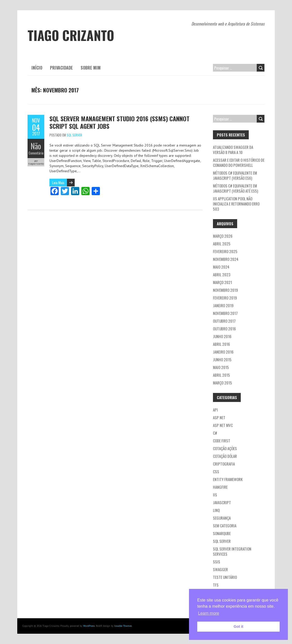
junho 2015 (222, 359)
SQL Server (74, 135)
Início (37, 68)
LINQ (216, 510)
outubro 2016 (224, 329)
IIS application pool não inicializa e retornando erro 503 (236, 204)
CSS (216, 471)
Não (36, 146)
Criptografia (224, 464)
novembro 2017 (225, 313)
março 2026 (223, 236)
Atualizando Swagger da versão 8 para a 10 (233, 150)
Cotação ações (225, 448)
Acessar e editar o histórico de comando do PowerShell (239, 162)
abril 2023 (222, 274)
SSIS (217, 562)
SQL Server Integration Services (232, 551)
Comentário (36, 153)
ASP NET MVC (223, 425)
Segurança (222, 518)
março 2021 (222, 282)
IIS (215, 495)
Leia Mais (58, 182)
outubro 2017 (224, 321)
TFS (216, 585)
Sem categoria (225, 526)
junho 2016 (222, 336)
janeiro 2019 (223, 305)
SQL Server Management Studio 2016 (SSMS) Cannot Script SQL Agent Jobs (119, 122)
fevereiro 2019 (225, 298)
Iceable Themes (123, 626)
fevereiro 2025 (225, 251)
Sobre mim (91, 68)
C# (215, 433)
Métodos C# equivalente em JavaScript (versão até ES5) (235, 188)
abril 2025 (222, 244)
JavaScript (222, 502)
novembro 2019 (225, 290)
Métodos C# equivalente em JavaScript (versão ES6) (235, 175)
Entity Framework (228, 479)
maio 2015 (221, 367)
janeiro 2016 (223, 352)
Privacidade (61, 68)
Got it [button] (238, 626)
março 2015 (222, 383)
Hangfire (220, 487)
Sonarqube (222, 533)
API (215, 410)
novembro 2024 (226, 259)
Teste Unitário (225, 577)
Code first (222, 441)
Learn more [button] (209, 613)
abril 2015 (221, 375)
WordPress (89, 626)
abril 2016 (221, 344)
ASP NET (219, 417)
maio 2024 (221, 267)
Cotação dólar (225, 456)
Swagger (220, 569)
